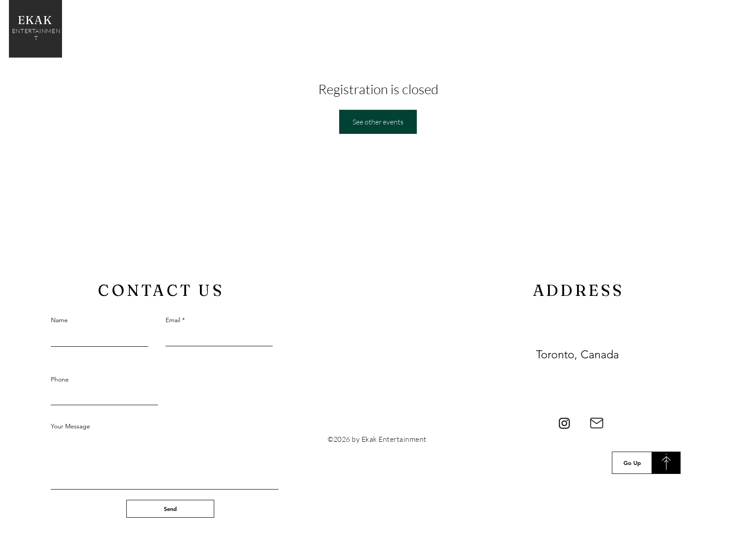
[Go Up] (632, 463)
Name (59, 320)
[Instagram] (564, 423)
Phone (60, 379)
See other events (378, 122)
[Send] (170, 509)
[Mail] (596, 423)
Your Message (71, 426)
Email (173, 320)
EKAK (37, 20)
